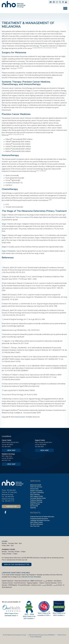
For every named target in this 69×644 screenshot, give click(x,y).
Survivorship (34, 506)
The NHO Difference (37, 524)
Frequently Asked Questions (39, 519)
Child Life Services (36, 487)
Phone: (4, 490)
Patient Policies (62, 635)
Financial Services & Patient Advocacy (42, 517)
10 (41, 48)
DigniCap (33, 508)
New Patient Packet (36, 522)
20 (56, 48)
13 (46, 48)
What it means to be (59, 613)
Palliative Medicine (36, 500)
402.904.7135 (6, 460)
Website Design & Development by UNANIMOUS (42, 635)
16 (50, 48)
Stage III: (5, 247)
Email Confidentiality (36, 637)
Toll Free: (5, 492)
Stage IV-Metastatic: (9, 251)
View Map (11, 450)
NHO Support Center (37, 496)
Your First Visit (35, 526)
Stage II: (5, 235)
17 (52, 48)
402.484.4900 (6, 447)
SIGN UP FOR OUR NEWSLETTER (17, 564)
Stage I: (4, 224)
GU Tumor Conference (37, 493)
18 (53, 48)
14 (47, 48)
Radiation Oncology (36, 502)
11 (42, 48)
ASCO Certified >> (59, 615)
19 (55, 48)
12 (44, 48)
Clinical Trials (34, 489)
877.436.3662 (13, 492)
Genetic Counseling (36, 491)
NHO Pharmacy (35, 494)
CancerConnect (20, 417)
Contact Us (11, 506)
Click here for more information (31, 577)
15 (49, 48)
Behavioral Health (36, 485)
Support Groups (35, 504)
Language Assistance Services (40, 520)
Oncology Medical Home (38, 498)
